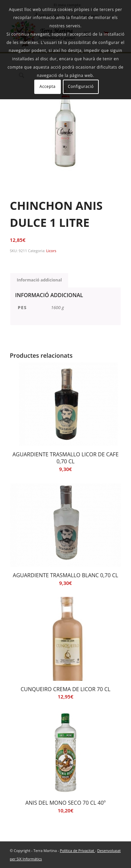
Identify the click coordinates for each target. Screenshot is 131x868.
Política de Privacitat (77, 851)
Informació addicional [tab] (39, 280)
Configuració (81, 86)
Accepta (48, 86)
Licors (51, 251)
